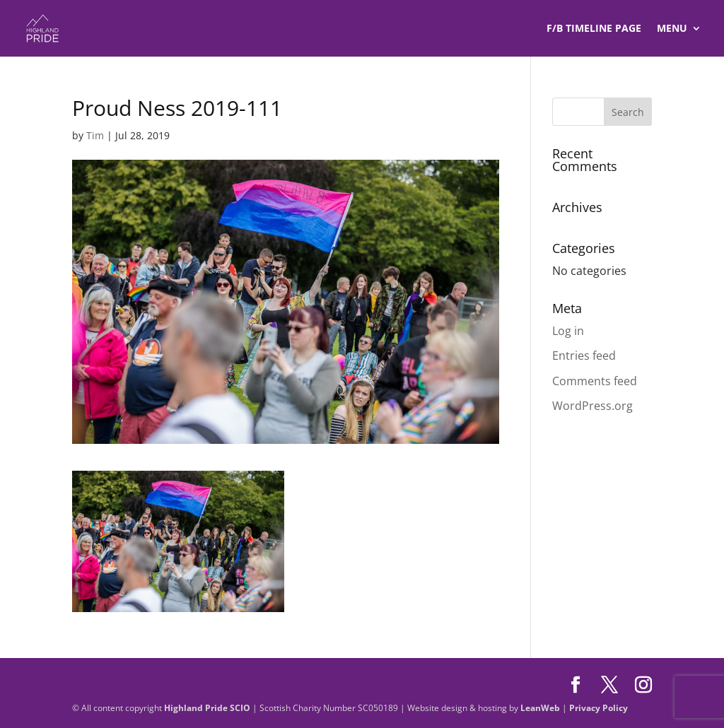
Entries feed (584, 356)
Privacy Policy (599, 708)
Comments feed (595, 381)
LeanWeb (540, 708)
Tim (95, 135)
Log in (568, 331)
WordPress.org (592, 406)
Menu (672, 29)
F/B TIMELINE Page (594, 29)
